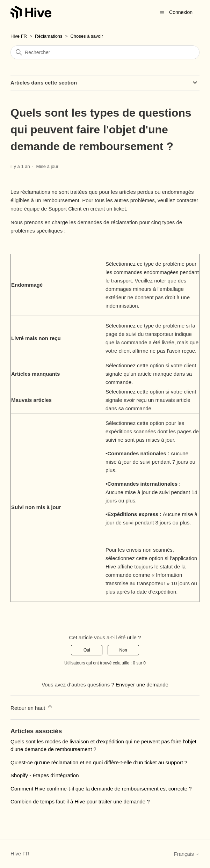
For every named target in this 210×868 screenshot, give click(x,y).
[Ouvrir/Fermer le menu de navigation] (162, 12)
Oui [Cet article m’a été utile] (87, 650)
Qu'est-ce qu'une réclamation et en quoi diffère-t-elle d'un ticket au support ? (99, 762)
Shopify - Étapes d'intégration (45, 775)
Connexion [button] (181, 12)
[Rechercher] (105, 52)
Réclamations (49, 36)
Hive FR (19, 36)
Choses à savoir (86, 36)
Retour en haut (32, 707)
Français (187, 854)
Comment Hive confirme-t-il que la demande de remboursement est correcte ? (101, 789)
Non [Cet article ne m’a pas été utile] (123, 650)
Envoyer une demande (142, 685)
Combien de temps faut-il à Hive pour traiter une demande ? (80, 801)
